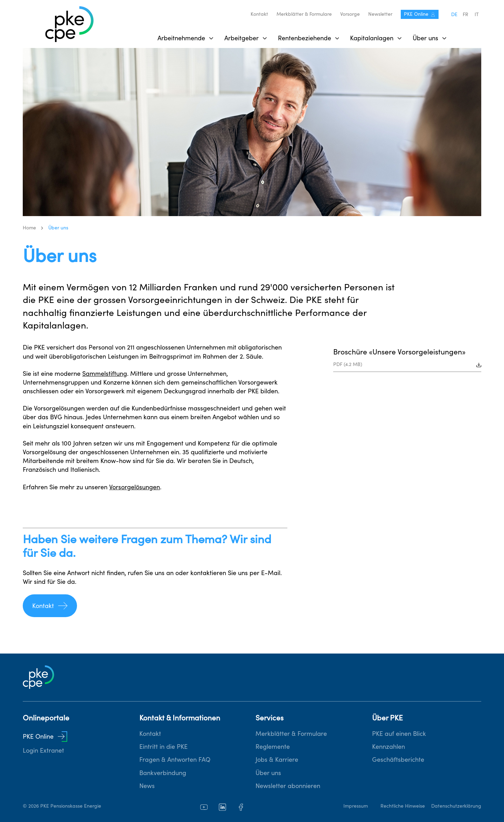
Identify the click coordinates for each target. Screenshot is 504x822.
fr (465, 14)
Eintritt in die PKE (163, 747)
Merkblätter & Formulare (304, 14)
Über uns (268, 773)
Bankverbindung (163, 773)
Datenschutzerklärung (456, 806)
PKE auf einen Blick (399, 734)
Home (29, 228)
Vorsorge (350, 14)
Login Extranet (43, 750)
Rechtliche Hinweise (403, 806)
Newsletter (380, 14)
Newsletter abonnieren (288, 786)
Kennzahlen (388, 747)
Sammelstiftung (105, 374)
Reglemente (273, 747)
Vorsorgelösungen (135, 487)
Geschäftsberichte (398, 759)
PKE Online (420, 14)
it (477, 14)
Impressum (356, 806)
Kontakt (259, 14)
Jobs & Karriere (277, 759)
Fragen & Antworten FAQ (175, 759)
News (147, 786)
